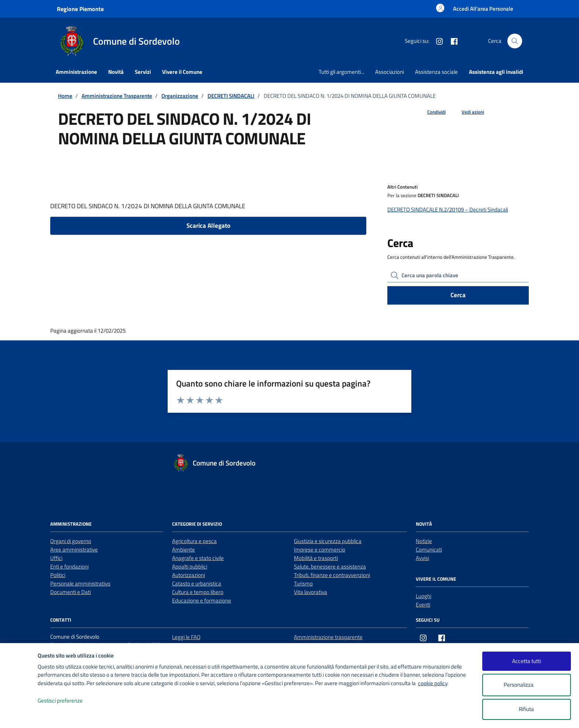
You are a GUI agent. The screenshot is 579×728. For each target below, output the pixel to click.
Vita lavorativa (311, 592)
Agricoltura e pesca (194, 541)
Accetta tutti (527, 661)
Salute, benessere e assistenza (330, 566)
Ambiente (184, 550)
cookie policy (433, 683)
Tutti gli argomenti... (341, 72)
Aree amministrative (74, 550)
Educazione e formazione (202, 600)
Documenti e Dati (71, 592)
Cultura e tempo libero (198, 592)
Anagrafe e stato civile (198, 558)
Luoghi (424, 596)
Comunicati (429, 550)
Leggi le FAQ (186, 637)
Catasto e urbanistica (197, 583)
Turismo (303, 583)
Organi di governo (71, 541)
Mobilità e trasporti (316, 558)
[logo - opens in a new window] (19, 715)
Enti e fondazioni (69, 566)
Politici (58, 575)
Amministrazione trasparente (328, 637)
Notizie (424, 541)
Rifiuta (526, 709)
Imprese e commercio (320, 550)
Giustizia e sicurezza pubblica (328, 541)
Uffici (56, 558)
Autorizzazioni (189, 575)
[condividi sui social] (431, 112)
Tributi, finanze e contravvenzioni (332, 575)
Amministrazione (76, 72)
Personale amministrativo (80, 583)
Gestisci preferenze (68, 701)
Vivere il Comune (182, 72)
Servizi (143, 72)
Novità (116, 72)
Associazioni (390, 72)
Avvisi (422, 558)
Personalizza (526, 685)
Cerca (458, 295)
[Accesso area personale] (483, 9)
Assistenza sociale (436, 72)
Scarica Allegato (208, 226)
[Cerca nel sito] (515, 41)
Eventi (423, 605)
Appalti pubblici (190, 566)
